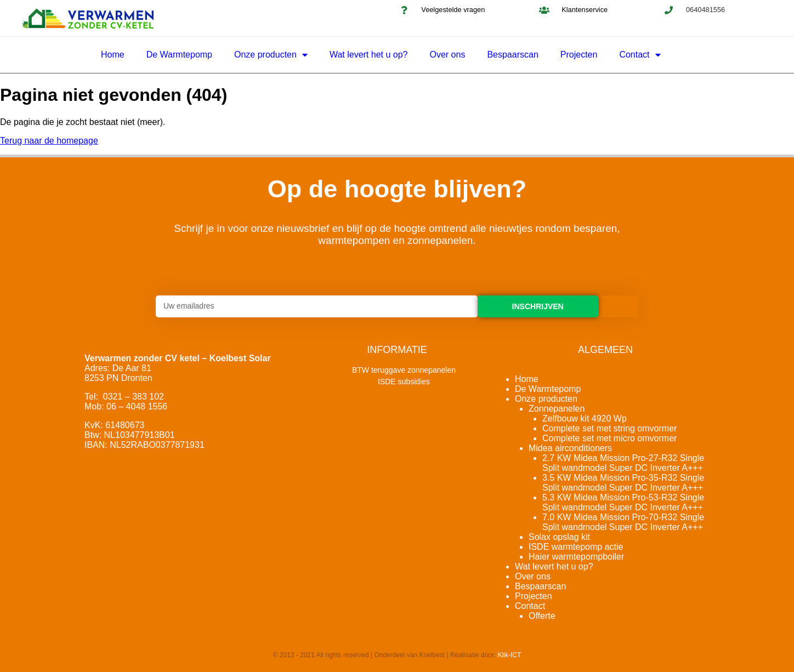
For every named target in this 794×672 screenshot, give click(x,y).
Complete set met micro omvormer (609, 438)
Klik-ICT (510, 655)
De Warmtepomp (179, 55)
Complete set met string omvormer (609, 428)
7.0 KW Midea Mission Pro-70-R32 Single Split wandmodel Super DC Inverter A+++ (623, 522)
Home (113, 55)
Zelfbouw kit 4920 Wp (585, 418)
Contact (640, 55)
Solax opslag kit (559, 537)
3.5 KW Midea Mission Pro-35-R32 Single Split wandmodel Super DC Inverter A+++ (623, 483)
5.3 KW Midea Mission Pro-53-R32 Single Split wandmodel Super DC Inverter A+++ (623, 502)
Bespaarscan (512, 55)
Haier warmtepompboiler (576, 557)
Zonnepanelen (557, 409)
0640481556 (705, 10)
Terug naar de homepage (49, 141)
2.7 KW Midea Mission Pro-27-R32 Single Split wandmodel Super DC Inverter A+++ (623, 463)
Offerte (542, 616)
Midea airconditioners (570, 448)
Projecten (579, 55)
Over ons (447, 55)
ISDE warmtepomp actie (576, 547)
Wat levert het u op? (369, 55)
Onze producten (271, 55)
